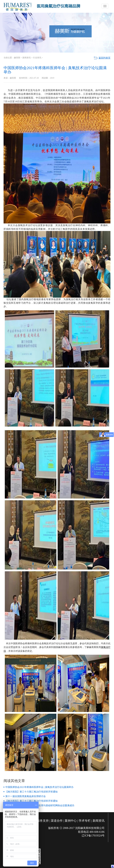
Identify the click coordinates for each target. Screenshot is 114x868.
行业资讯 (37, 58)
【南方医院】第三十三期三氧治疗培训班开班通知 (31, 801)
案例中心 (71, 821)
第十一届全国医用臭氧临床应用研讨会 (26, 796)
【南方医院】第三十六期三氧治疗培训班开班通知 (31, 792)
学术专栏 (85, 821)
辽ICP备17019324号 (93, 836)
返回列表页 (104, 58)
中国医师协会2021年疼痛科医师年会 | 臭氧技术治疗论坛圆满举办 (39, 787)
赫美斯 (17, 58)
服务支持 (43, 821)
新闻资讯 (27, 58)
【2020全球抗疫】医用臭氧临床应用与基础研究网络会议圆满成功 (40, 805)
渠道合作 (57, 821)
